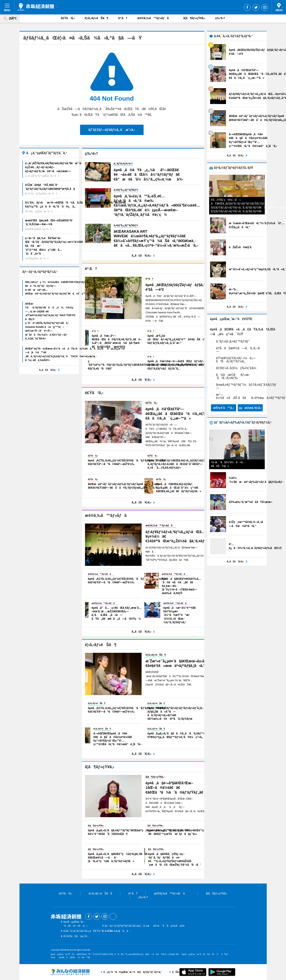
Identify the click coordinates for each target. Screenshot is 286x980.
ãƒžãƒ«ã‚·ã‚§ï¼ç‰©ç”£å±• (236, 368)
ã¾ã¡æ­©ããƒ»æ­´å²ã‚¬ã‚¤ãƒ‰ (233, 376)
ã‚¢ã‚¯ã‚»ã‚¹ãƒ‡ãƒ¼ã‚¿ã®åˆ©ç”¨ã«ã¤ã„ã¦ (92, 931)
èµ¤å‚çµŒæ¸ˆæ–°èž (36, 7)
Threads (113, 916)
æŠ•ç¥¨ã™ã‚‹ (223, 408)
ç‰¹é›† (220, 18)
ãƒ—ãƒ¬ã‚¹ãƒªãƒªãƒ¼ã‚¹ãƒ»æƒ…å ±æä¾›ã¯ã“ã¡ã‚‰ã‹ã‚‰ (145, 926)
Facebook (247, 7)
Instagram (265, 7)
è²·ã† (123, 18)
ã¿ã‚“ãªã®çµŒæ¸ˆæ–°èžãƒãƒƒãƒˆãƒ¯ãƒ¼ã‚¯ (70, 972)
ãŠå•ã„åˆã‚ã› (118, 931)
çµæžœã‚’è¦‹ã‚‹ (250, 408)
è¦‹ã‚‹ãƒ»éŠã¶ (96, 18)
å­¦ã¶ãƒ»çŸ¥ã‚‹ (194, 18)
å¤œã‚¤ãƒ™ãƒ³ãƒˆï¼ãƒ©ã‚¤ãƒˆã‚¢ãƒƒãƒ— (246, 386)
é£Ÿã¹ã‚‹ (68, 18)
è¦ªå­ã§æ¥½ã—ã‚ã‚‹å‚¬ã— (239, 350)
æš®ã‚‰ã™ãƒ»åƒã (155, 18)
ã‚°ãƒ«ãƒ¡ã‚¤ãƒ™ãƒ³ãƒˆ (233, 341)
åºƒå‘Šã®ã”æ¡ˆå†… (77, 936)
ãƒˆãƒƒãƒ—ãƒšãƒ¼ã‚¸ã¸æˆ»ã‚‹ (112, 130)
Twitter (256, 7)
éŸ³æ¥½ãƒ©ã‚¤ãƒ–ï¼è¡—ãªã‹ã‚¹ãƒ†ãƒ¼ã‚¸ (236, 360)
